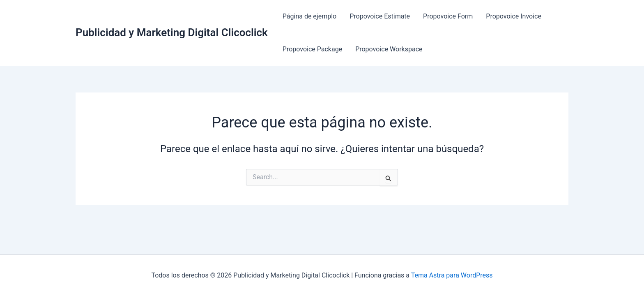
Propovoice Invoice (514, 16)
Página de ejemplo (309, 16)
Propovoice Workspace (389, 49)
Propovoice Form (448, 16)
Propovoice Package (312, 49)
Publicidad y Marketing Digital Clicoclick (172, 32)
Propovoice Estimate (380, 16)
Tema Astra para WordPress (452, 275)
